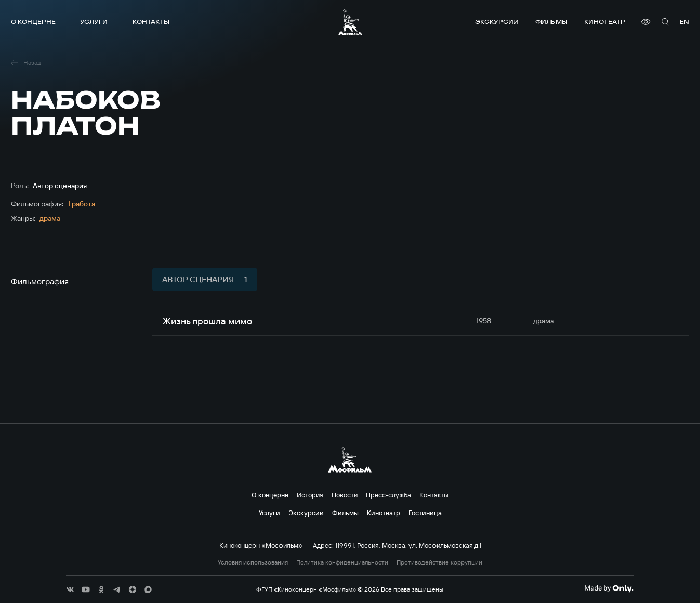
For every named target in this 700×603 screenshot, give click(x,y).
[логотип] (350, 22)
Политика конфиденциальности (342, 562)
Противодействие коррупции (439, 562)
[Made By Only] (609, 588)
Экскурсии (497, 22)
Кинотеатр (605, 22)
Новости (345, 495)
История (310, 495)
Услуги (94, 22)
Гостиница (425, 513)
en (684, 22)
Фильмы (551, 22)
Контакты (151, 22)
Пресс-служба (388, 495)
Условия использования (253, 562)
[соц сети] (70, 589)
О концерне (33, 22)
